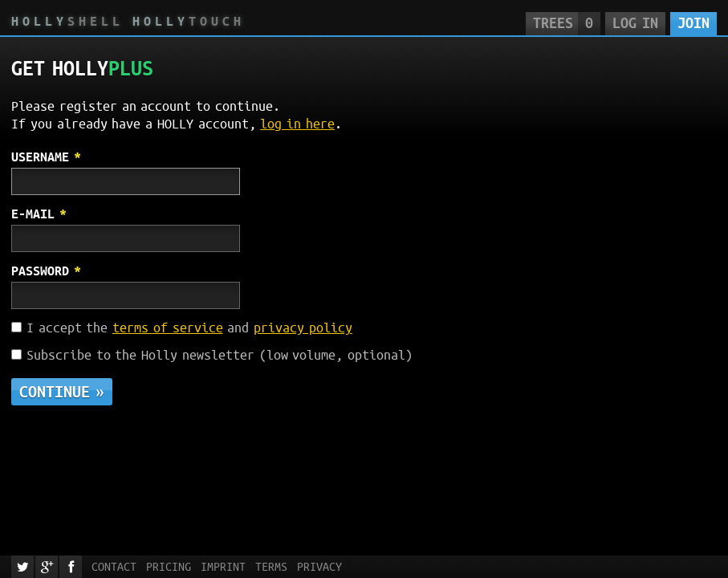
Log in (635, 23)
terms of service (168, 328)
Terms (271, 567)
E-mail (33, 214)
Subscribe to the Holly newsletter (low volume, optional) (220, 355)
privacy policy (303, 328)
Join (693, 23)
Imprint (223, 567)
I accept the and (189, 328)
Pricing (169, 567)
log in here (297, 124)
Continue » (62, 392)
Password (40, 271)
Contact (114, 567)
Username (40, 157)
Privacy (319, 567)
